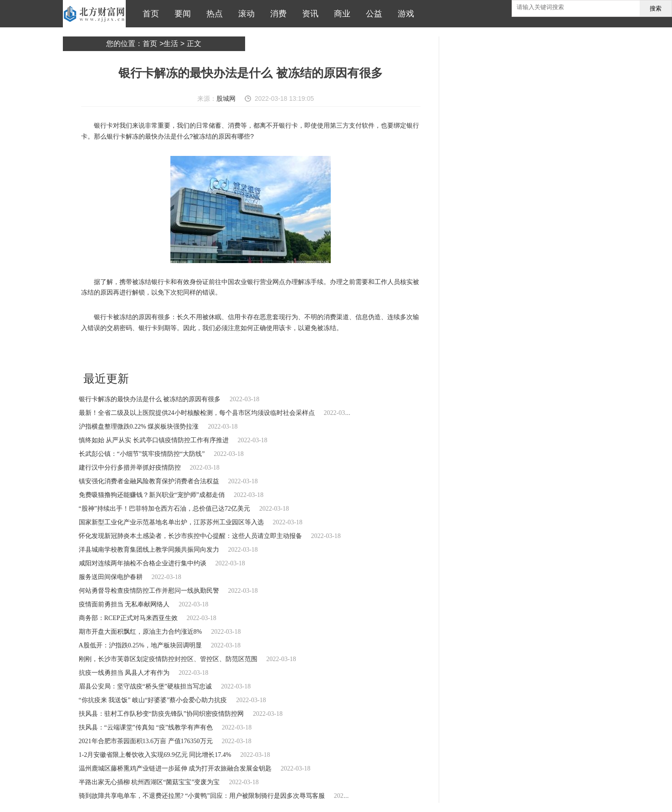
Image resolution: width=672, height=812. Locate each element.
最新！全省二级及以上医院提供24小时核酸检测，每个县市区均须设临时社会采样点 (197, 413)
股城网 (226, 98)
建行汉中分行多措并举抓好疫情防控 (130, 468)
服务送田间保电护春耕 (111, 577)
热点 (212, 14)
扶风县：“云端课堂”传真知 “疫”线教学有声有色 (146, 727)
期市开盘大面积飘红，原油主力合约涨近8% (141, 632)
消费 (276, 14)
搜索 (656, 8)
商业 (340, 14)
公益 (372, 14)
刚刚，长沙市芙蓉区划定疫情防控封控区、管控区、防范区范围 (168, 659)
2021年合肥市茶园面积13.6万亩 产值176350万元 (146, 741)
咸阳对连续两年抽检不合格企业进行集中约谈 (143, 563)
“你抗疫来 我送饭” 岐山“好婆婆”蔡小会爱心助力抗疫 (153, 700)
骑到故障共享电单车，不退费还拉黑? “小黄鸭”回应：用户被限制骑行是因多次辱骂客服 (202, 796)
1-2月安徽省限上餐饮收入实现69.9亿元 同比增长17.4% (155, 755)
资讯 (308, 14)
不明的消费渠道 (270, 352)
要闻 (180, 14)
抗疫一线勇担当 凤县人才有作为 (124, 673)
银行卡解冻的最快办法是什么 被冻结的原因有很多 (150, 399)
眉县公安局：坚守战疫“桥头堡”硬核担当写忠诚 (145, 686)
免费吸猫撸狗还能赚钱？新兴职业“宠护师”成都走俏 (152, 495)
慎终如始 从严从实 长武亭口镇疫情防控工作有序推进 (154, 440)
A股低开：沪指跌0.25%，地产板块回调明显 (140, 645)
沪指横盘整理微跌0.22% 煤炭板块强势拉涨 (139, 427)
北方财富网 (94, 14)
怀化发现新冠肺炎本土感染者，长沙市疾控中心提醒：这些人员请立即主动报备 (190, 536)
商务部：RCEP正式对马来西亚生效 (128, 618)
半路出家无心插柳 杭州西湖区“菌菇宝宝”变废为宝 (149, 782)
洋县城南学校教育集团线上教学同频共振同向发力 (149, 550)
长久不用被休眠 (196, 352)
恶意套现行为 (233, 352)
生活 (171, 44)
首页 (149, 14)
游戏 (404, 14)
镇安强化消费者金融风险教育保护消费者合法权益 (149, 481)
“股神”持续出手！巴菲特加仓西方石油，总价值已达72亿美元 (164, 509)
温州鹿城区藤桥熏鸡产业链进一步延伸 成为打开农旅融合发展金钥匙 (175, 768)
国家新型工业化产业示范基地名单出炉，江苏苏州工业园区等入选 (171, 522)
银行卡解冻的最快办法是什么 (140, 352)
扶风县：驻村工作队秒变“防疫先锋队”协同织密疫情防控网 (161, 714)
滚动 (244, 14)
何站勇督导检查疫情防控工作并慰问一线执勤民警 (149, 591)
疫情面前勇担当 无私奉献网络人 (124, 604)
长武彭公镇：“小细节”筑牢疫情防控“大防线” (142, 454)
